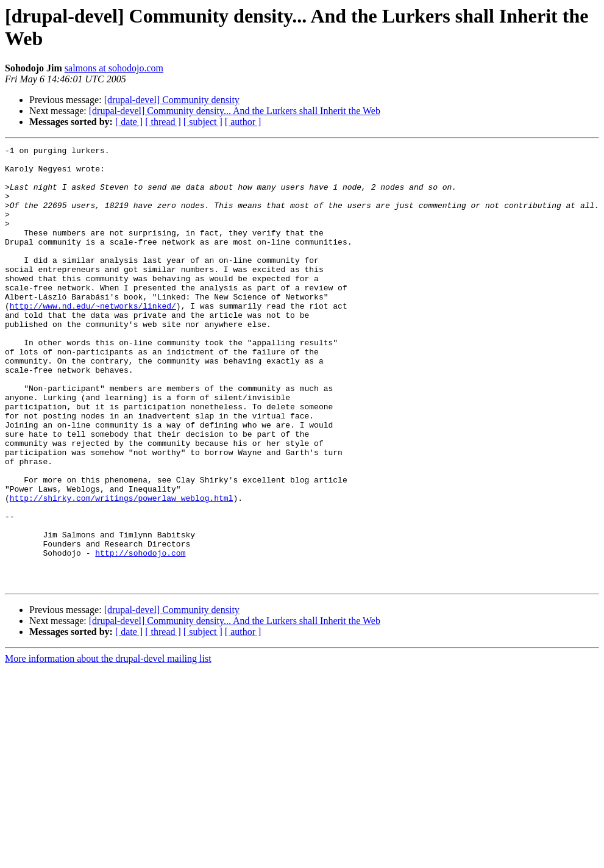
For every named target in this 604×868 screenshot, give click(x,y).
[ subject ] (203, 122)
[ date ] (129, 122)
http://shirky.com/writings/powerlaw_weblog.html (122, 569)
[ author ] (243, 122)
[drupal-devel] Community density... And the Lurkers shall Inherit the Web (235, 111)
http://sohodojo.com (140, 635)
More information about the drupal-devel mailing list (108, 746)
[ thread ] (163, 122)
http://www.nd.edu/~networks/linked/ (93, 339)
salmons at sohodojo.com (114, 68)
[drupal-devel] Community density (172, 100)
